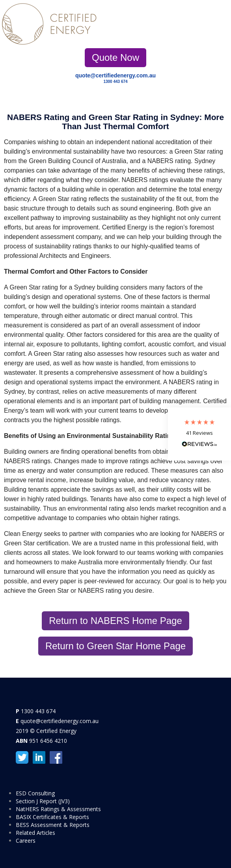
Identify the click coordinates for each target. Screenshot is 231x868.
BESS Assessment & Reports (53, 825)
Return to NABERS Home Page (115, 621)
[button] (199, 434)
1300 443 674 (115, 82)
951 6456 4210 (48, 741)
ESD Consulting (35, 793)
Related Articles (35, 833)
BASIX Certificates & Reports (52, 817)
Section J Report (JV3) (43, 801)
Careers (26, 841)
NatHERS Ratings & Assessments (58, 809)
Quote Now (115, 57)
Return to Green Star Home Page (115, 646)
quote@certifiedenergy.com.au (115, 75)
